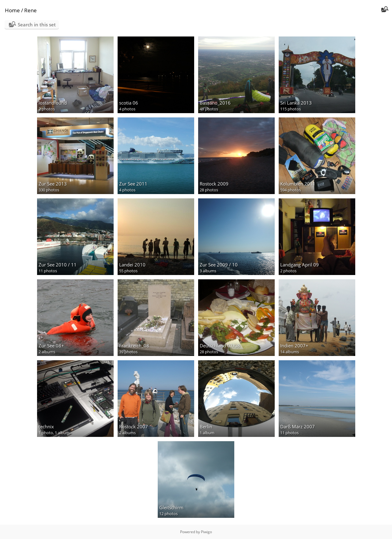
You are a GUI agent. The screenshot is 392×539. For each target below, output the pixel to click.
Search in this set (37, 25)
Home (12, 10)
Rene (30, 10)
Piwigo (206, 532)
